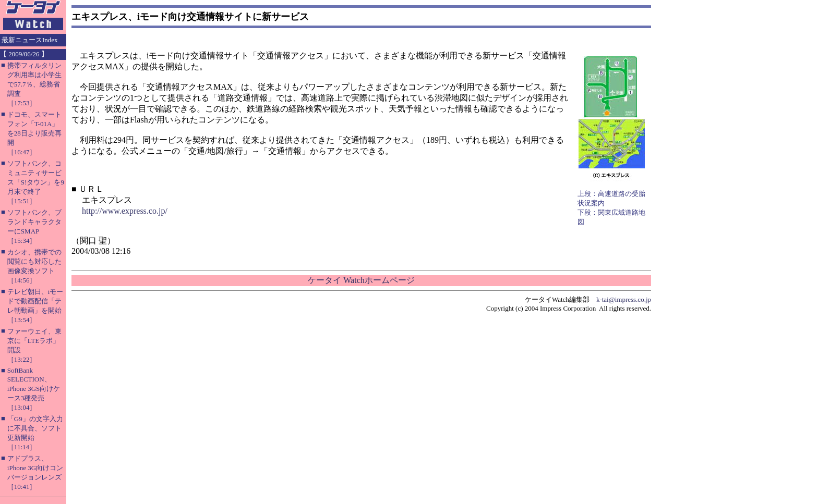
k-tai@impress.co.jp (624, 299)
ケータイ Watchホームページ (361, 280)
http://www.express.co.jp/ (125, 211)
